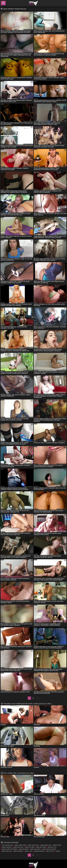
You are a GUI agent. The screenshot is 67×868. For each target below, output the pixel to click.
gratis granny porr (46, 845)
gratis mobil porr (7, 847)
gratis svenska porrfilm (49, 849)
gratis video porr (7, 851)
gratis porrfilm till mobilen (10, 849)
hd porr (58, 851)
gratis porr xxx (52, 847)
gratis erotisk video (20, 845)
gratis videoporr (18, 851)
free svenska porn (7, 845)
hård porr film (50, 851)
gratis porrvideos (35, 849)
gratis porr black (41, 847)
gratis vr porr (29, 851)
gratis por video (30, 847)
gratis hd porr (57, 845)
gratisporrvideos (39, 851)
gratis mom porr (18, 847)
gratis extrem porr (33, 845)
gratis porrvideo (24, 849)
